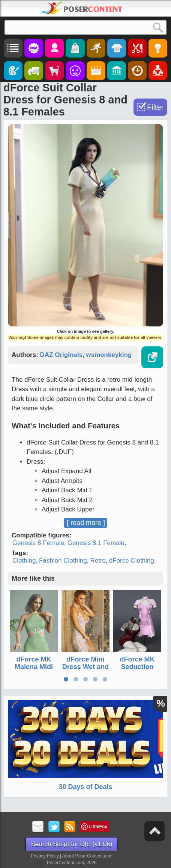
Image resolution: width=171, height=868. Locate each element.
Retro (98, 561)
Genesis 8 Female (38, 543)
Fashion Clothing (63, 561)
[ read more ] (86, 523)
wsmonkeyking (109, 355)
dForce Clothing (132, 561)
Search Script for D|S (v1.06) (72, 844)
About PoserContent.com (87, 856)
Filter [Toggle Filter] (155, 107)
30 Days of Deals (85, 787)
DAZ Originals (61, 355)
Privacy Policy (45, 856)
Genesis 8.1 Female (96, 543)
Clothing (24, 561)
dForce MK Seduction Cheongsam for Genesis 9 (137, 670)
